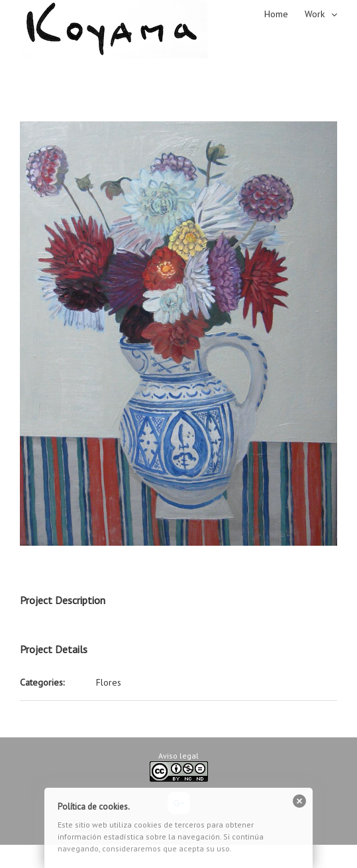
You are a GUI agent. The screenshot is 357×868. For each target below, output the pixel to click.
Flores (109, 682)
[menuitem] (284, 13)
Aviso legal (178, 756)
